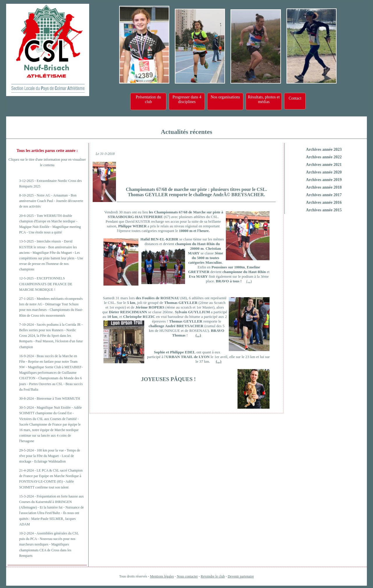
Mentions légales (162, 576)
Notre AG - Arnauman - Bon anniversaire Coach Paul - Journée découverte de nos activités (51, 201)
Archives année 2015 (324, 210)
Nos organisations (225, 97)
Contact (295, 98)
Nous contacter (187, 576)
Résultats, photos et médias (264, 99)
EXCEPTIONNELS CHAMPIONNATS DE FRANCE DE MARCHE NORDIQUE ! (46, 284)
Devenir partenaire (241, 576)
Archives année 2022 (324, 157)
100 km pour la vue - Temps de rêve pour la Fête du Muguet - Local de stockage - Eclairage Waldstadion (50, 456)
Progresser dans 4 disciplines (187, 99)
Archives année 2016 (324, 202)
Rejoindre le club (213, 576)
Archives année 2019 (324, 180)
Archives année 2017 (324, 195)
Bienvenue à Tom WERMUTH (58, 399)
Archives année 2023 (324, 149)
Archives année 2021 (324, 165)
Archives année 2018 (324, 187)
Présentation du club (148, 99)
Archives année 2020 (324, 172)
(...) (249, 281)
